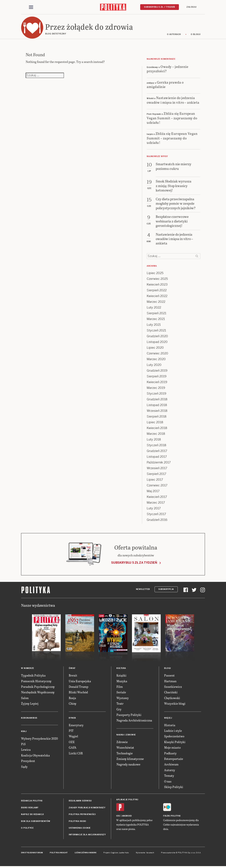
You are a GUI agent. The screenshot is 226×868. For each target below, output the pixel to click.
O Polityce (27, 829)
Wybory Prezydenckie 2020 (39, 739)
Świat (72, 669)
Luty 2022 (154, 308)
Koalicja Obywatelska (35, 756)
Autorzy (170, 771)
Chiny (73, 704)
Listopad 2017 (157, 457)
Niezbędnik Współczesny (38, 693)
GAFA (73, 748)
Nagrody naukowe (128, 765)
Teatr (120, 704)
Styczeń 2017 (156, 515)
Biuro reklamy (30, 808)
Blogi (167, 669)
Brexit (73, 676)
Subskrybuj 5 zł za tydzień (134, 563)
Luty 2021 (154, 325)
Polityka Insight (59, 853)
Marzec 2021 (156, 320)
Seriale (121, 693)
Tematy (169, 776)
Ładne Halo (124, 853)
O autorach (174, 35)
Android (127, 816)
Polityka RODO (77, 822)
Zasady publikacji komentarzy (87, 808)
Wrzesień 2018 (157, 412)
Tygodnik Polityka (33, 676)
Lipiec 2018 (155, 423)
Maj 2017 (153, 492)
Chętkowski (172, 698)
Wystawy (123, 698)
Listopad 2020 (157, 343)
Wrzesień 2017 (157, 469)
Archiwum (171, 765)
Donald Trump (79, 687)
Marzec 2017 (156, 503)
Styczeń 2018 (156, 446)
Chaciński (171, 693)
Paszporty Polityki (129, 715)
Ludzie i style (173, 731)
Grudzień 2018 (157, 400)
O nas (168, 782)
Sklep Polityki (174, 787)
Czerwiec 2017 (157, 486)
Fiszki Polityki (172, 816)
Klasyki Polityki (175, 742)
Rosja (72, 698)
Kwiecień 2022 (157, 297)
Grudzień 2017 (157, 452)
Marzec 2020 (156, 360)
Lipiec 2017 (155, 480)
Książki (121, 676)
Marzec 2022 (156, 302)
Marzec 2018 (156, 434)
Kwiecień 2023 (157, 285)
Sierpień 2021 (156, 314)
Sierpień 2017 (156, 475)
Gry (119, 710)
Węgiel (73, 737)
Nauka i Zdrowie (126, 735)
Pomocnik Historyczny (36, 682)
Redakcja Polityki (32, 802)
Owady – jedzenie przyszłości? (167, 69)
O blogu (196, 35)
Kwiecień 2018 (157, 429)
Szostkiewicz (173, 687)
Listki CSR (76, 754)
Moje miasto (172, 748)
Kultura (121, 669)
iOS (118, 816)
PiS (23, 745)
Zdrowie (122, 742)
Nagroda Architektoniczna (134, 721)
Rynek (72, 719)
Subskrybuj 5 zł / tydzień (160, 7)
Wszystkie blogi (175, 704)
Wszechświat (125, 748)
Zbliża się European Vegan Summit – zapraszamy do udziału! (172, 118)
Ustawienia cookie (80, 829)
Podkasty (170, 754)
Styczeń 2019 (156, 394)
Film (120, 687)
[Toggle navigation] (31, 7)
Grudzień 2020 (157, 337)
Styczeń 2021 (156, 331)
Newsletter (143, 590)
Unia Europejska (80, 682)
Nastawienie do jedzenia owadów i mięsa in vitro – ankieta (173, 101)
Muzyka (122, 682)
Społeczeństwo (174, 737)
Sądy (24, 767)
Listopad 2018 (157, 406)
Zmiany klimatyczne (130, 759)
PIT (71, 731)
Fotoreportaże (174, 759)
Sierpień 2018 (157, 417)
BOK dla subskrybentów (36, 822)
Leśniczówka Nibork (86, 853)
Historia (170, 726)
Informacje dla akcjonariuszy (87, 835)
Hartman (170, 682)
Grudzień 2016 (157, 521)
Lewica (26, 750)
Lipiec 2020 (155, 348)
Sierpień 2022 (157, 291)
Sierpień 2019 (157, 377)
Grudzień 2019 (157, 371)
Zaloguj (192, 7)
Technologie (125, 754)
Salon (25, 698)
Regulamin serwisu (80, 802)
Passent (169, 676)
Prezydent (28, 761)
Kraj (24, 732)
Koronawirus (29, 719)
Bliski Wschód (78, 693)
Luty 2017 (154, 509)
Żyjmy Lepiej (30, 704)
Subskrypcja (166, 590)
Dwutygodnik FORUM (32, 853)
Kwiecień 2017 (157, 498)
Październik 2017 (159, 463)
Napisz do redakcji (32, 815)
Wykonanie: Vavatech (145, 853)
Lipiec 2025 (155, 274)
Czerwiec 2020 (157, 354)
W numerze (28, 669)
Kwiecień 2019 (157, 383)
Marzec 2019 (156, 389)
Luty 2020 (154, 366)
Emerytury (76, 726)
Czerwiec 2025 (157, 280)
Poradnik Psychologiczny (38, 687)
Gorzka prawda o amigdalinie (165, 85)
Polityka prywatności (82, 815)
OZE (72, 742)
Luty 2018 (154, 440)
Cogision (114, 853)
